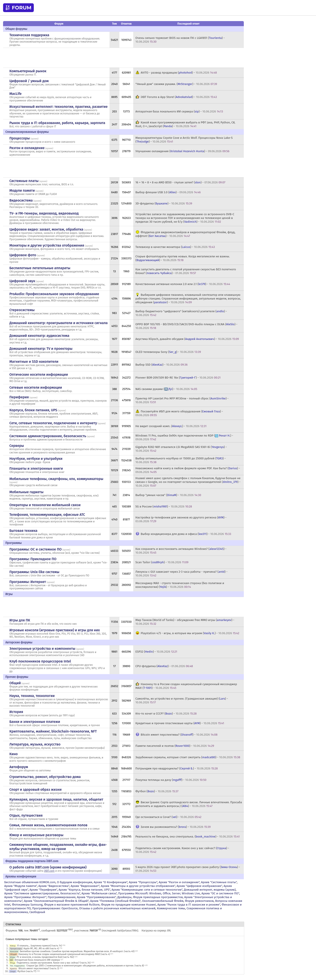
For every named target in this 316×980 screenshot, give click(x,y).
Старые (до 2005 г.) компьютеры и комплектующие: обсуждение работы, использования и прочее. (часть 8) (85, 966)
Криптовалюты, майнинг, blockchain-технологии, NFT (53, 731)
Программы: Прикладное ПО (33, 559)
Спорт (13, 971)
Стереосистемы (22, 310)
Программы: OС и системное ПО (36, 549)
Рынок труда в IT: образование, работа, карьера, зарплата (57, 123)
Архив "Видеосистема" (54, 886)
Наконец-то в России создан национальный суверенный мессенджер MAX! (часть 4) (64, 954)
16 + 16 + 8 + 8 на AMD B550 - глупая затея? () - (180, 182)
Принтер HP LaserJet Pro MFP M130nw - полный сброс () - (182, 400)
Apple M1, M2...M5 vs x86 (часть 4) (41, 948)
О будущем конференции (75, 882)
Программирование (62, 897)
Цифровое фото (23, 255)
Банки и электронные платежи (35, 722)
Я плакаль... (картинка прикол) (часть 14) (40, 946)
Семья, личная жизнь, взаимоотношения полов (48, 825)
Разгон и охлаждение (27, 148)
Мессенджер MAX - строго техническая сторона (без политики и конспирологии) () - (180, 585)
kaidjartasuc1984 (127, 931)
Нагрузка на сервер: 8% (156, 931)
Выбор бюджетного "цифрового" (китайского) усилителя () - (181, 313)
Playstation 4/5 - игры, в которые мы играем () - (190, 633)
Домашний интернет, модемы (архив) (210, 890)
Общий (15, 683)
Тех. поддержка (17, 966)
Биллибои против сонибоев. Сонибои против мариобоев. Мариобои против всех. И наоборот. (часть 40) (77, 951)
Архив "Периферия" (43, 890)
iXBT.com (49, 871)
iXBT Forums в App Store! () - (179, 97)
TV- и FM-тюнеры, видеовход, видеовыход (44, 213)
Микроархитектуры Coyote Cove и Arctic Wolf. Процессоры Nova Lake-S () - (184, 140)
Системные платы (24, 181)
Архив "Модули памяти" (21, 886)
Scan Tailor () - (162, 562)
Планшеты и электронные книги (36, 468)
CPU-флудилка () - (164, 666)
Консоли (14, 951)
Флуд (12, 963)
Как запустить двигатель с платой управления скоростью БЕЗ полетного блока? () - (186, 271)
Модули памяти (22, 190)
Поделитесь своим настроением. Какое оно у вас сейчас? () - (182, 850)
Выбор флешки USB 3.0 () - (168, 192)
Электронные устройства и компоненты (42, 649)
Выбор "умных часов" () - (168, 495)
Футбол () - (157, 791)
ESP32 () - (156, 652)
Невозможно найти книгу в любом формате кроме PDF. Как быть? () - (188, 470)
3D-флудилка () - (164, 203)
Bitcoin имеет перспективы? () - (179, 735)
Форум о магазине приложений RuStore (72, 905)
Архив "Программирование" (96, 897)
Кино (14, 754)
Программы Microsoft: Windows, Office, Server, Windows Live (159, 893)
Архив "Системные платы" (219, 882)
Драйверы (124, 897)
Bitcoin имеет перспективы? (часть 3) (39, 968)
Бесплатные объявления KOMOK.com (30, 882)
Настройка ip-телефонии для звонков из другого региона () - (181, 519)
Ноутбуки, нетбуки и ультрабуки (36, 459)
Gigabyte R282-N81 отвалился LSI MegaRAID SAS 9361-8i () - (181, 449)
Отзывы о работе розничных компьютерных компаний (117, 908)
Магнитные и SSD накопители (34, 362)
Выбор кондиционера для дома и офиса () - (186, 534)
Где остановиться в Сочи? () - (168, 817)
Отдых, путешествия (26, 815)
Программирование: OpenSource (55, 908)
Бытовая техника (23, 531)
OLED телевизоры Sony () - (168, 352)
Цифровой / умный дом (29, 81)
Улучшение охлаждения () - (182, 151)
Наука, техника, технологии (32, 696)
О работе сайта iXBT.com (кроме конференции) (48, 867)
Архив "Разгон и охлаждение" (179, 882)
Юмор (13, 946)
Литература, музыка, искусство (35, 744)
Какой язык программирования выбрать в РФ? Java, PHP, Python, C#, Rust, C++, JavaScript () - (185, 124)
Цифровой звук (22, 281)
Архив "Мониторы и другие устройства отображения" (138, 886)
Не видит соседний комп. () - (171, 426)
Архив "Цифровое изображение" (199, 886)
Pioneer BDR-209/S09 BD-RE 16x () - (178, 378)
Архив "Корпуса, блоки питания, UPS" (84, 890)
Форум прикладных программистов (158, 897)
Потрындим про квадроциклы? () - (177, 768)
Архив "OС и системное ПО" (220, 893)
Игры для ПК (20, 620)
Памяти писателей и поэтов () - (175, 746)
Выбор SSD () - (162, 365)
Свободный (37, 912)
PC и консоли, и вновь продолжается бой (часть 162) (45, 957)
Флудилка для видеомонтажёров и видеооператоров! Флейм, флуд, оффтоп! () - (185, 234)
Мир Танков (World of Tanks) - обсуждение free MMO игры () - (185, 622)
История (16, 712)
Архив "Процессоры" (143, 882)
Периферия (19, 397)
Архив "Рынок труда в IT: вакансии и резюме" (189, 905)
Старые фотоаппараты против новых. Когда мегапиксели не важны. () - (183, 258)
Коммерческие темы (171, 908)
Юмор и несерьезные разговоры (36, 835)
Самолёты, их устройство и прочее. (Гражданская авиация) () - (182, 700)
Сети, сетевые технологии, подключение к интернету (53, 423)
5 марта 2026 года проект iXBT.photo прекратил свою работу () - (188, 869)
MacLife (16, 94)
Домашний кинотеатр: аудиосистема (39, 336)
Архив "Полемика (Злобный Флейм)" (115, 901)
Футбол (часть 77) (27, 971)
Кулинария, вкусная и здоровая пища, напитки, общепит (56, 799)
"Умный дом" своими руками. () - (176, 84)
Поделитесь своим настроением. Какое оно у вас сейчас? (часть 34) (54, 963)
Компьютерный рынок (28, 71)
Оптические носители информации (39, 374)
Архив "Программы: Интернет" (25, 897)
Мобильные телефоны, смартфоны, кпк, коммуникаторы (56, 479)
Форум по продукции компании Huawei (128, 905)
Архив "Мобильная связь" (99, 893)
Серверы (17, 446)
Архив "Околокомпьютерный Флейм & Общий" (56, 901)
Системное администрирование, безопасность (48, 436)
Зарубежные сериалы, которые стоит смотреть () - (188, 757)
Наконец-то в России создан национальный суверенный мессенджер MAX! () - (186, 686)
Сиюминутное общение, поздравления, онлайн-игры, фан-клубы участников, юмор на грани (58, 847)
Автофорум (19, 767)
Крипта (13, 968)
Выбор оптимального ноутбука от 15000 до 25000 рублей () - (180, 460)
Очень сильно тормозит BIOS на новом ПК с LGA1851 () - (180, 40)
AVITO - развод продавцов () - (179, 73)
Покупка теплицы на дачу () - (171, 780)
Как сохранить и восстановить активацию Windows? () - (181, 551)
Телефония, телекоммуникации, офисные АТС (47, 515)
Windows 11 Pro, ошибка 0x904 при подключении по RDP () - (184, 437)
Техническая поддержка (29, 35)
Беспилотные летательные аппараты (40, 268)
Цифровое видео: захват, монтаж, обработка (46, 229)
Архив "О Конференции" (110, 882)
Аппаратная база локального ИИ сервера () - (179, 111)
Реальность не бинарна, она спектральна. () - (188, 837)
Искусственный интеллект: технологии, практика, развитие (59, 107)
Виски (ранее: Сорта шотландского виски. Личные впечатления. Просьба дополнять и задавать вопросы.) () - (189, 804)
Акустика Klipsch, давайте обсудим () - (187, 339)
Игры (12, 957)
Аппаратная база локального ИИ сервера (37, 960)
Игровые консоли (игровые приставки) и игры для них (55, 630)
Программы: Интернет (28, 582)
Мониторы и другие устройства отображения (47, 245)
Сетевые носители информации (36, 387)
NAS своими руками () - (166, 389)
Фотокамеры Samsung (27, 905)
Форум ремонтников (199, 901)
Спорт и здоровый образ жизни (36, 790)
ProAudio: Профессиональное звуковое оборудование (54, 294)
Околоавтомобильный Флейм (163, 901)
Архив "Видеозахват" (85, 886)
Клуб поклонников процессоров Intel (40, 661)
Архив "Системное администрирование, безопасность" (42, 893)
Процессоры (20, 138)
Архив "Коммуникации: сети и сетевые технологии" (147, 890)
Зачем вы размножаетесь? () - (176, 827)
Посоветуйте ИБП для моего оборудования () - (179, 413)
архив (34, 139)
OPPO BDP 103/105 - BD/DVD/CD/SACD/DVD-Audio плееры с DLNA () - (186, 326)
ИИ (11, 960)
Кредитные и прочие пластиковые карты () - (180, 723)
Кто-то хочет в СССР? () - (166, 714)
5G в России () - (164, 506)
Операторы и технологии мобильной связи (45, 505)
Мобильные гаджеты (27, 492)
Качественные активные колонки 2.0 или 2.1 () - (183, 284)
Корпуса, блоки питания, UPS (33, 410)
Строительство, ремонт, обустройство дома (45, 777)
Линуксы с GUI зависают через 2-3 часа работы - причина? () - (181, 574)
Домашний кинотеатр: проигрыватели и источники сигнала (59, 323)
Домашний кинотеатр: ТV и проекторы (41, 349)
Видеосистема (21, 200)
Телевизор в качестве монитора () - (175, 247)
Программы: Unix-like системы (34, 572)
